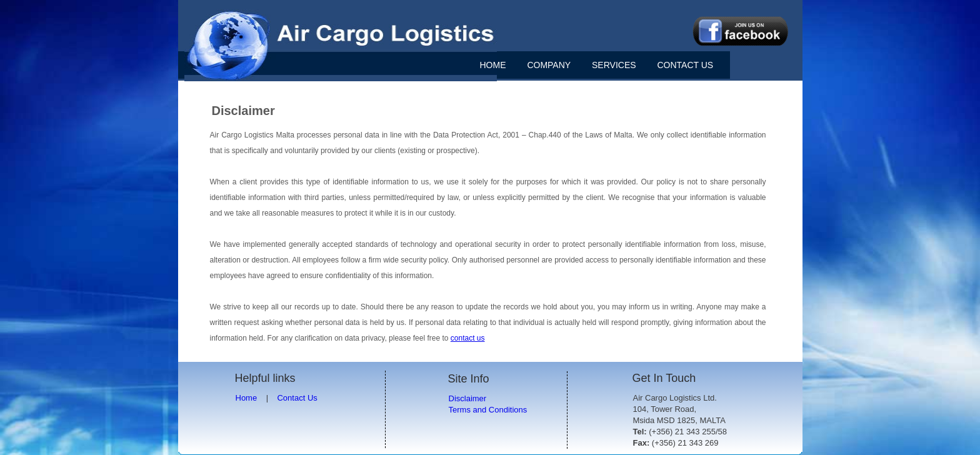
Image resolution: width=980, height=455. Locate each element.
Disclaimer (468, 398)
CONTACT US (685, 65)
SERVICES (614, 65)
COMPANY (549, 65)
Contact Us (297, 398)
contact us (468, 338)
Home (247, 398)
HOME (493, 65)
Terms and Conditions (488, 410)
